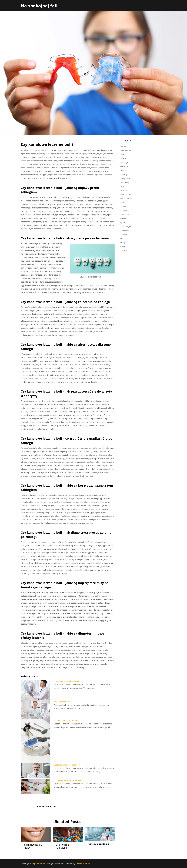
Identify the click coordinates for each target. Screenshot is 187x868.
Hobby (123, 170)
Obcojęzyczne (126, 199)
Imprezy (124, 174)
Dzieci (123, 154)
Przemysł (124, 211)
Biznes (123, 146)
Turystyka (124, 235)
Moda (123, 186)
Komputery (125, 178)
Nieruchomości (127, 195)
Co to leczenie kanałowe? (66, 720)
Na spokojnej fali (39, 6)
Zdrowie (124, 251)
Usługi (123, 243)
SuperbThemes (83, 864)
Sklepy (123, 219)
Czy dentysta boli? (62, 702)
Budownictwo (126, 150)
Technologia (126, 227)
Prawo (123, 207)
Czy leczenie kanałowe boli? (67, 681)
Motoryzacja (126, 191)
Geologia (124, 166)
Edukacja (124, 162)
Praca (123, 203)
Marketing (125, 182)
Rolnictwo (125, 215)
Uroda (123, 239)
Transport (125, 231)
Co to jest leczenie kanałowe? (68, 780)
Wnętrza (124, 247)
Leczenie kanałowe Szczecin (67, 765)
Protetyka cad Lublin (99, 844)
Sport (123, 223)
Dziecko (124, 158)
